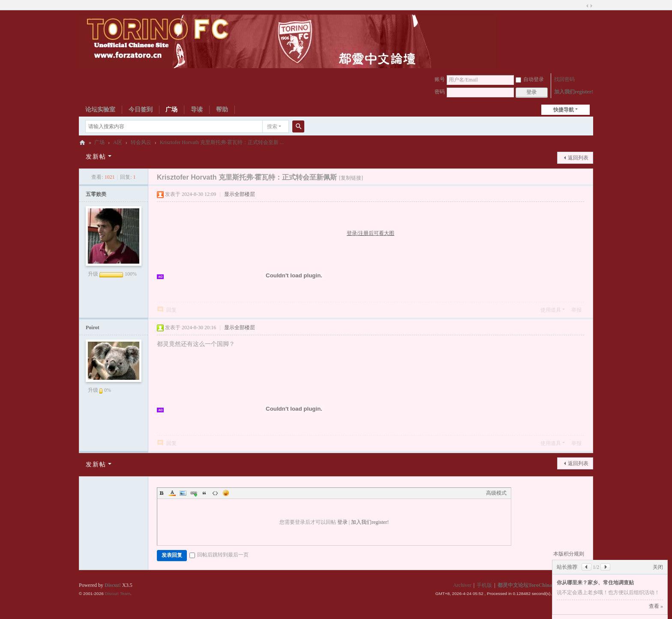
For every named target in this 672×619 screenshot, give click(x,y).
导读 (197, 110)
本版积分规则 (569, 554)
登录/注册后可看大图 (370, 233)
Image (183, 493)
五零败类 (96, 194)
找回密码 (564, 79)
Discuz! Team (117, 593)
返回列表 (578, 158)
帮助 (222, 110)
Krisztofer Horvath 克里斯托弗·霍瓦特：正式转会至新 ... (222, 142)
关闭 (658, 567)
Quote (204, 493)
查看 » (656, 606)
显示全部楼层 (240, 194)
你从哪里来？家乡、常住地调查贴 (595, 583)
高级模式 (496, 493)
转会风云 (141, 142)
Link (194, 493)
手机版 (484, 585)
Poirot (93, 328)
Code (215, 493)
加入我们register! (574, 92)
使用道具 (551, 310)
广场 (171, 110)
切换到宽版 (589, 6)
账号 (440, 79)
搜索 (272, 126)
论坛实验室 (100, 110)
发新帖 (96, 157)
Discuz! (113, 585)
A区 (118, 142)
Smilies (226, 493)
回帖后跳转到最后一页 (219, 555)
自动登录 (530, 79)
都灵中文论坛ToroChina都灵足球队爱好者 (82, 143)
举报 (576, 310)
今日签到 (141, 110)
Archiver (462, 585)
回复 (171, 310)
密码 (440, 92)
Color (172, 493)
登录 (342, 522)
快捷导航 (564, 110)
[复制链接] (351, 178)
